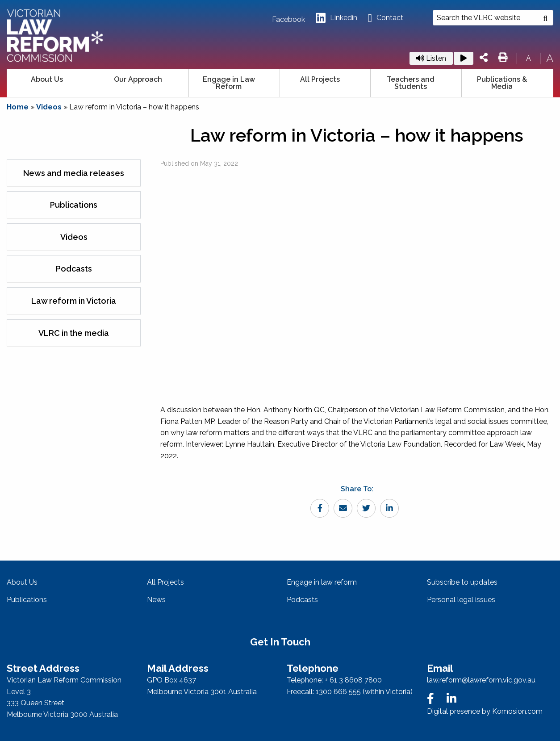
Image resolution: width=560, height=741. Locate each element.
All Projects (320, 79)
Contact (386, 18)
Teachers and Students (411, 83)
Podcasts (74, 269)
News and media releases (74, 173)
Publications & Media (502, 83)
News (156, 600)
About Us (47, 79)
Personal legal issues (461, 600)
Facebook (288, 20)
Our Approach (138, 79)
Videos (49, 107)
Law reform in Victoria (74, 301)
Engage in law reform (322, 582)
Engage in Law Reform (229, 83)
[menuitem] (53, 83)
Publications (74, 205)
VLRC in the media (74, 333)
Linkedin (336, 18)
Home (18, 107)
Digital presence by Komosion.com (485, 711)
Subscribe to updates (462, 582)
